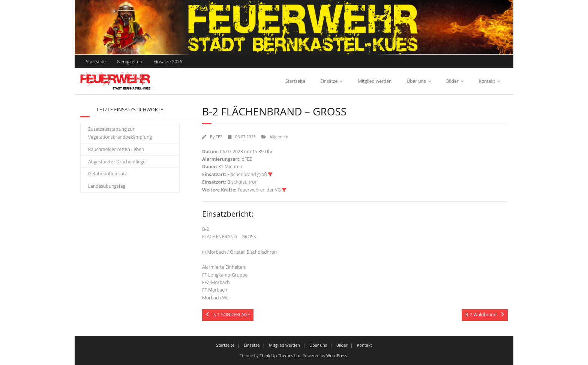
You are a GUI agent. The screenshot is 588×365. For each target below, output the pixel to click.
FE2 (219, 137)
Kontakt (487, 81)
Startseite (96, 62)
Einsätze (329, 81)
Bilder (452, 81)
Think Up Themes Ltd (280, 355)
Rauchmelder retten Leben (116, 149)
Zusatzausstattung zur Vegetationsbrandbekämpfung (120, 133)
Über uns (416, 81)
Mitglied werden (375, 81)
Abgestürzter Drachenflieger (118, 162)
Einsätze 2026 (168, 62)
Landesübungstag (107, 186)
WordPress (337, 355)
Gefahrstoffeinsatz (107, 174)
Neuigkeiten (130, 62)
